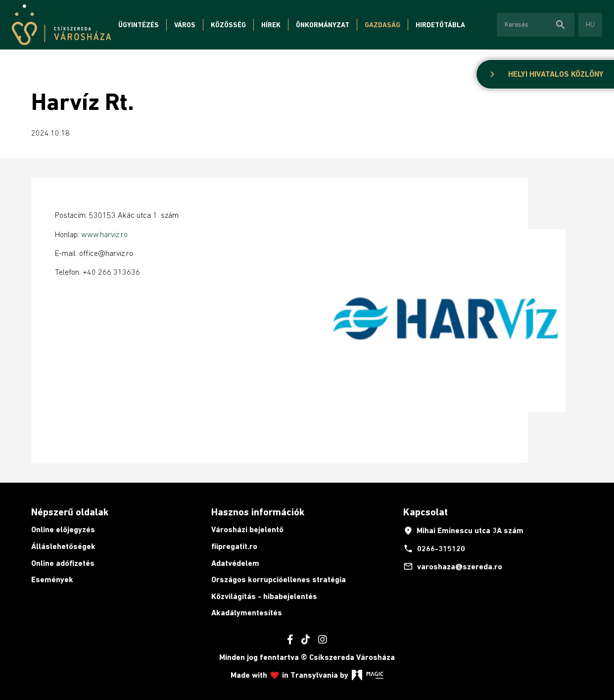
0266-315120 (434, 549)
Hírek (271, 25)
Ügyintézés (139, 25)
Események (52, 579)
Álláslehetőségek (63, 546)
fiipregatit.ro (234, 546)
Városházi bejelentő (247, 529)
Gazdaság (382, 25)
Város (185, 25)
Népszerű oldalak (70, 512)
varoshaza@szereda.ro (453, 566)
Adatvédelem (235, 563)
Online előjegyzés (63, 529)
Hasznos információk (258, 512)
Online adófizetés (63, 563)
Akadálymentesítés (247, 613)
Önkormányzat (323, 25)
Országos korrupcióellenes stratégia (279, 579)
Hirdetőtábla (440, 25)
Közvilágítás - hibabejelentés (264, 596)
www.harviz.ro (104, 234)
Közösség (228, 25)
